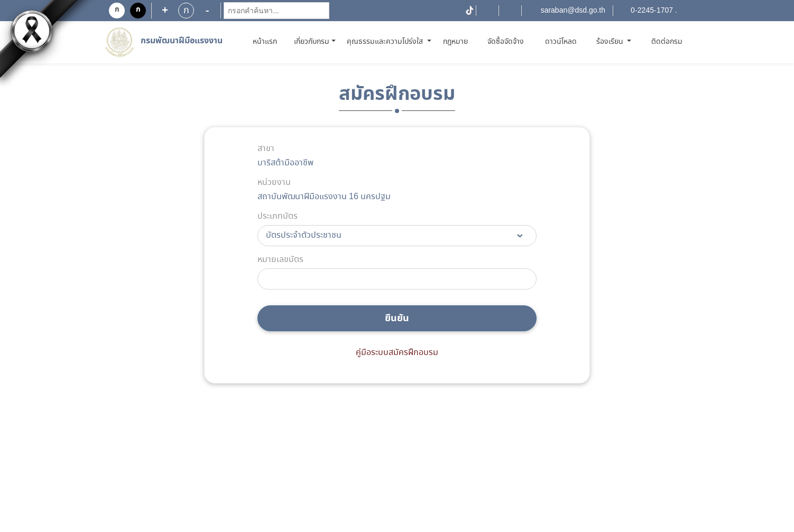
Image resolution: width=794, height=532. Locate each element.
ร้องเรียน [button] (611, 42)
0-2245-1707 (652, 11)
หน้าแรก (267, 41)
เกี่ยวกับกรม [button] (312, 42)
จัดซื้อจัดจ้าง (506, 42)
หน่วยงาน (274, 183)
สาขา (266, 149)
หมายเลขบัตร (280, 260)
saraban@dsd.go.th (573, 11)
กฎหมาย (455, 42)
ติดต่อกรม (667, 42)
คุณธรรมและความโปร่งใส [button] (386, 42)
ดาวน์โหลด (561, 42)
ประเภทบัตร (278, 217)
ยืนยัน (397, 318)
